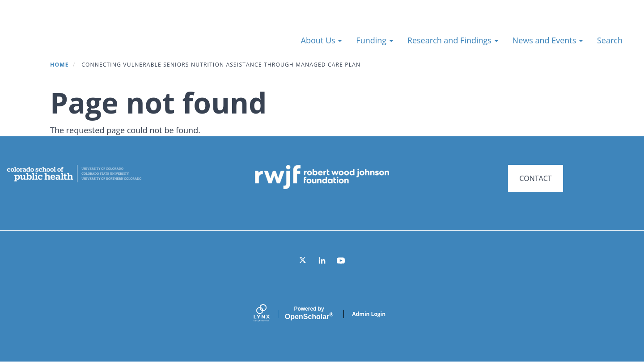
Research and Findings (453, 40)
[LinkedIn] (322, 261)
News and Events (548, 40)
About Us (322, 40)
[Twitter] (303, 261)
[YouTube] (341, 261)
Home (59, 65)
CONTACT (535, 178)
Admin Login (369, 314)
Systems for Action (87, 36)
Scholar (309, 313)
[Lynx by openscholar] (269, 314)
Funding (374, 40)
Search (610, 40)
